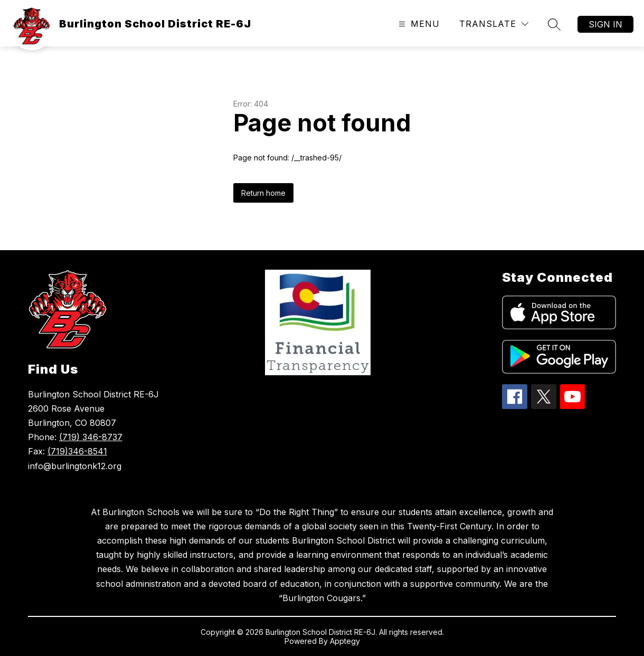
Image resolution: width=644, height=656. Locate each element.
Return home (263, 193)
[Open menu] (418, 24)
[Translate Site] (494, 24)
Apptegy (345, 641)
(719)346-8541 (77, 451)
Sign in (605, 24)
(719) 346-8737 (91, 437)
